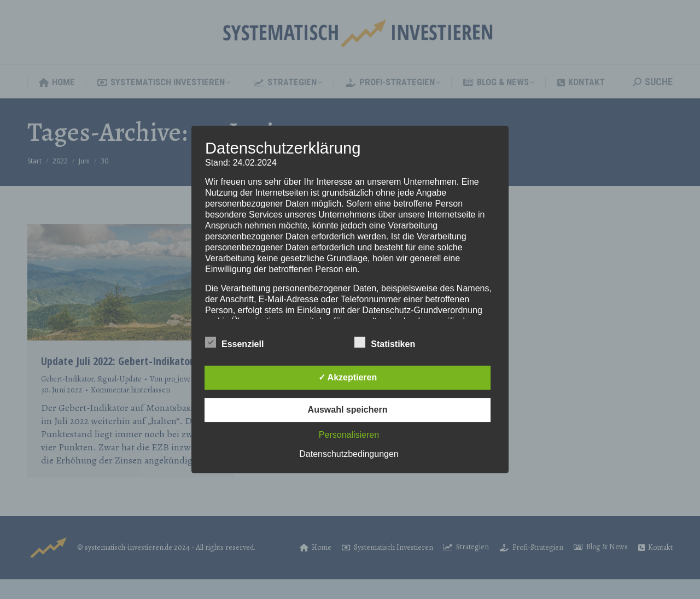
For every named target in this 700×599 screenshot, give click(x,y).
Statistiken (385, 342)
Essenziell (234, 342)
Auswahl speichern (348, 410)
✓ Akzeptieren (348, 377)
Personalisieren (349, 435)
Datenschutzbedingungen (349, 454)
